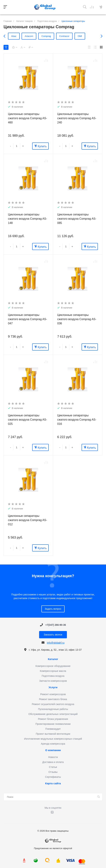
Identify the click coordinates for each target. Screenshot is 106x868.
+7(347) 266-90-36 (56, 625)
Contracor (64, 36)
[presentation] (5, 36)
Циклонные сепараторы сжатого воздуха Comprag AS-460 (28, 118)
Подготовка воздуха (53, 676)
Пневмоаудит (53, 729)
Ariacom (29, 36)
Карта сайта (53, 783)
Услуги (53, 687)
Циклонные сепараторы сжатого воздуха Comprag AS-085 (77, 219)
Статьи (53, 767)
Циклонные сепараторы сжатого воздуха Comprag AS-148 (28, 219)
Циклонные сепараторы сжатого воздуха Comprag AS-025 (28, 420)
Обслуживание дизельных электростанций (53, 714)
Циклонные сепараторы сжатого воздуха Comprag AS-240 (77, 118)
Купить (40, 146)
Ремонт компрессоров (53, 694)
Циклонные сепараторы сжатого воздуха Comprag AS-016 (77, 420)
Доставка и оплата (53, 762)
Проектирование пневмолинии (53, 724)
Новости (53, 757)
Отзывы (53, 772)
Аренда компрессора (53, 744)
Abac (14, 36)
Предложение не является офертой (45, 7)
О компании (53, 750)
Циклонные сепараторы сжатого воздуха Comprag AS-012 (28, 520)
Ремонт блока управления (53, 719)
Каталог (53, 659)
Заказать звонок (53, 635)
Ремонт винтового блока (53, 699)
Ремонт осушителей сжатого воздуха (53, 704)
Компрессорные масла (53, 671)
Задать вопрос (53, 609)
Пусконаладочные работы (53, 709)
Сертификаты (53, 777)
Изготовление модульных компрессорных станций (53, 739)
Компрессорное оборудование (53, 666)
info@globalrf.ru (56, 643)
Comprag (46, 36)
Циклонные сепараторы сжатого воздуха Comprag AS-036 (77, 319)
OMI (80, 36)
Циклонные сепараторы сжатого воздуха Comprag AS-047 (28, 319)
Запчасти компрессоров (53, 681)
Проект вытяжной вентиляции (53, 734)
